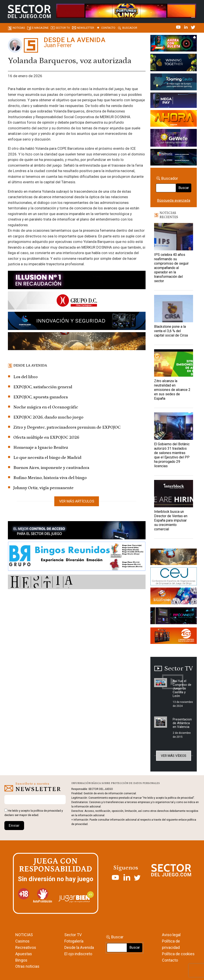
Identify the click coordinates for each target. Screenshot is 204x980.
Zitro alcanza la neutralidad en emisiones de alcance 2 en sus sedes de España (172, 390)
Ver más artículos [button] (77, 501)
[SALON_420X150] (173, 119)
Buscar (184, 188)
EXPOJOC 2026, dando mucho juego (48, 417)
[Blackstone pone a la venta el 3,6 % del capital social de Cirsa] (173, 309)
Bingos (21, 960)
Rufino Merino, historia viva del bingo (50, 478)
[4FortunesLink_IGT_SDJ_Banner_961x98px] (126, 11)
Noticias (19, 28)
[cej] (173, 577)
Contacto (108, 28)
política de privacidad (47, 811)
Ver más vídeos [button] (174, 756)
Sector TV (73, 935)
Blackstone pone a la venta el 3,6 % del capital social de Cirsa (171, 331)
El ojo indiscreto (78, 954)
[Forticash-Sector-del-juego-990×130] (77, 322)
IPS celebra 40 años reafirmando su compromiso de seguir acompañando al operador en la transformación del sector (171, 268)
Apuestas (24, 954)
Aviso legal (171, 935)
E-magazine (40, 28)
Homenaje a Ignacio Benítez (41, 447)
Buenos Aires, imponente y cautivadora (51, 468)
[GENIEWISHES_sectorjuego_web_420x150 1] (173, 558)
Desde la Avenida (79, 947)
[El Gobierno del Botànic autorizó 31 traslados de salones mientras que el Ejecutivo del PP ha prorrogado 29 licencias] (173, 426)
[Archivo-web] (173, 158)
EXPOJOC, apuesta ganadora (41, 397)
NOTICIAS (24, 935)
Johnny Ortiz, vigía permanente (43, 488)
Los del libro (25, 377)
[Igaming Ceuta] (173, 83)
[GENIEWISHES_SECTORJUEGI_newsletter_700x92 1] (77, 342)
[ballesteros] (173, 597)
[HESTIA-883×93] (77, 583)
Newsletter (85, 28)
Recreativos (26, 947)
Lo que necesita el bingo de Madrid (47, 458)
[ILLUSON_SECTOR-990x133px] (77, 281)
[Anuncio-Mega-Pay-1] (173, 101)
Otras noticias (27, 966)
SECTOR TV (63, 28)
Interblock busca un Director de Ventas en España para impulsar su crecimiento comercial (171, 520)
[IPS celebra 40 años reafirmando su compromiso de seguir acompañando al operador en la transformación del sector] (173, 237)
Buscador (130, 28)
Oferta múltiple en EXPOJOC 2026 (46, 437)
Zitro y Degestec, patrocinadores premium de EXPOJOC (67, 427)
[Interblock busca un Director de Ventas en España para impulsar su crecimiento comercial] (173, 494)
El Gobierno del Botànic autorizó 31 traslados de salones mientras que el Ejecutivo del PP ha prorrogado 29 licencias (172, 455)
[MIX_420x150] (173, 636)
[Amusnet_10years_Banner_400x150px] (173, 63)
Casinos (22, 941)
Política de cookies (178, 954)
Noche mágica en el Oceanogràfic (46, 407)
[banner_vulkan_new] (77, 531)
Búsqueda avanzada (174, 200)
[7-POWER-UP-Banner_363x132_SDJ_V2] (173, 44)
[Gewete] (173, 139)
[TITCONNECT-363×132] (173, 617)
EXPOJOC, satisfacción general (43, 387)
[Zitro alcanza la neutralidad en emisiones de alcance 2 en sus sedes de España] (173, 363)
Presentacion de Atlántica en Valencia (182, 723)
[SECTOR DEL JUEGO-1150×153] (77, 301)
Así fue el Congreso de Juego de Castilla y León (182, 688)
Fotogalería (74, 941)
